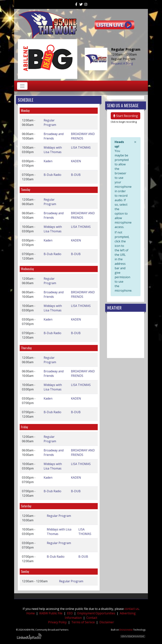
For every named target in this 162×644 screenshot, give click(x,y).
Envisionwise (126, 630)
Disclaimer (107, 622)
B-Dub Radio (52, 175)
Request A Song (122, 63)
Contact (92, 618)
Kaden (48, 161)
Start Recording (125, 116)
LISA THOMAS (81, 147)
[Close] (135, 142)
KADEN (76, 161)
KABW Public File (51, 613)
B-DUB (76, 175)
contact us (132, 609)
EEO (70, 613)
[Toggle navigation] (22, 86)
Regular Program (59, 516)
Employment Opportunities (96, 613)
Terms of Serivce (83, 622)
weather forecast (126, 354)
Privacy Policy (57, 622)
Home (31, 613)
